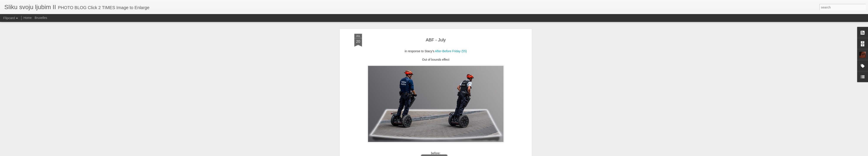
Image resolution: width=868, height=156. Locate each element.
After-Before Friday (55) (451, 34)
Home (27, 18)
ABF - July (436, 23)
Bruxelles (41, 18)
